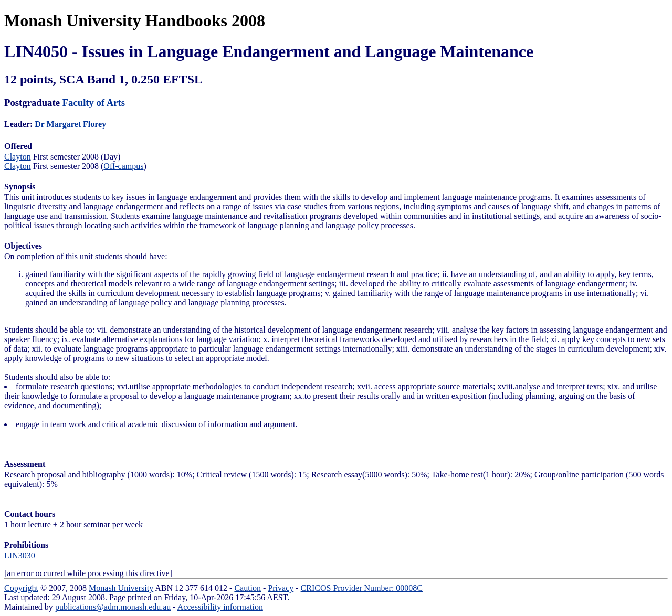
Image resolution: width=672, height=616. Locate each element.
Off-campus (123, 166)
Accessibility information (220, 607)
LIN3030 (20, 555)
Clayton (18, 157)
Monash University (121, 588)
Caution (248, 588)
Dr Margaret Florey (70, 124)
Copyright (21, 588)
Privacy (281, 588)
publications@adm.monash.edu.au (113, 607)
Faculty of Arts (94, 103)
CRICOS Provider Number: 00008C (362, 588)
